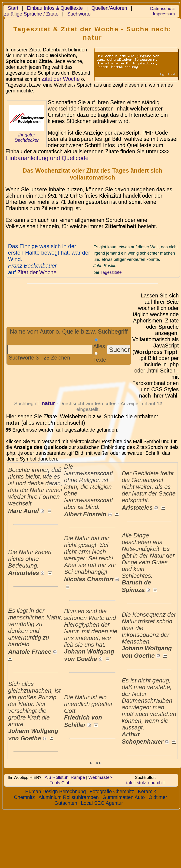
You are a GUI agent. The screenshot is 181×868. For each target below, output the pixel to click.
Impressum (164, 14)
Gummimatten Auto (124, 797)
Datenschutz (162, 8)
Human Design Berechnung (55, 792)
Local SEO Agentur (102, 803)
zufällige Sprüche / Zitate (31, 14)
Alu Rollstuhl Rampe (65, 777)
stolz (141, 783)
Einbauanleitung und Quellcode (47, 158)
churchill (156, 783)
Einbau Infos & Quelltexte (55, 8)
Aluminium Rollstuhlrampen (69, 797)
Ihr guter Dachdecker (26, 137)
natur (48, 403)
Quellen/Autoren (109, 8)
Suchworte (79, 14)
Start (13, 8)
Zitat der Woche (61, 79)
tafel (130, 783)
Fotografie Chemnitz (112, 792)
